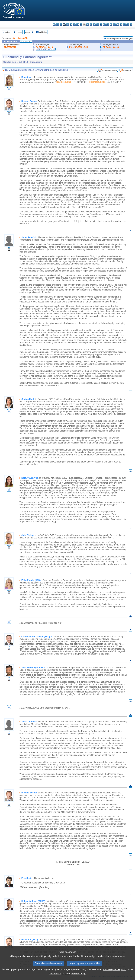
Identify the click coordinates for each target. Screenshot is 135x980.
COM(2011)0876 (63, 82)
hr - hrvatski (88, 25)
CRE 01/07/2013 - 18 (46, 49)
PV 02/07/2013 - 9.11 (79, 47)
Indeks (8, 32)
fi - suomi (128, 25)
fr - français (81, 25)
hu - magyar (101, 25)
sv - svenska (131, 25)
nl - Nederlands (108, 25)
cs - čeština (61, 25)
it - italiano (91, 25)
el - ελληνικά (74, 25)
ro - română (118, 25)
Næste (28, 32)
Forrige (19, 32)
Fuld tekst (43, 32)
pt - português (114, 25)
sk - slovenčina (121, 25)
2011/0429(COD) (21, 38)
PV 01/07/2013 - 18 (44, 47)
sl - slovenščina (124, 25)
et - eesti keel (71, 25)
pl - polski (111, 25)
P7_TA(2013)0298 (111, 47)
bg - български (54, 25)
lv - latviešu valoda (94, 25)
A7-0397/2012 (10, 47)
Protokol (127, 70)
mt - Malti (104, 25)
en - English (78, 25)
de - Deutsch (68, 25)
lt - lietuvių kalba (98, 25)
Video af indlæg (110, 70)
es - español (58, 25)
